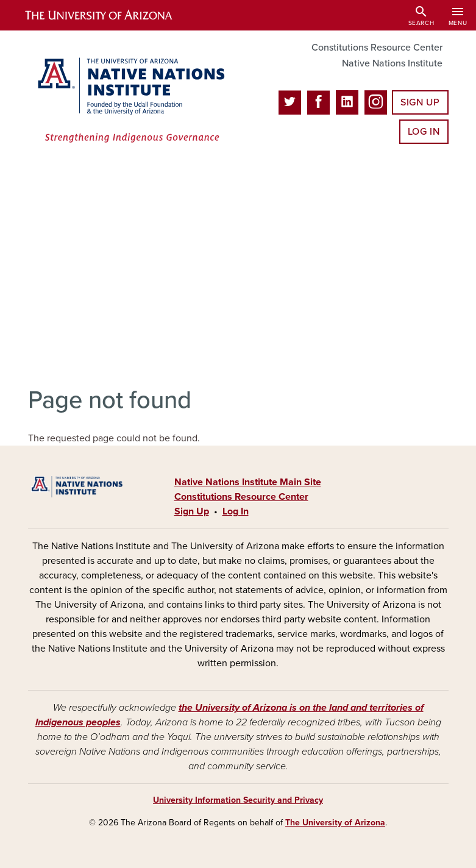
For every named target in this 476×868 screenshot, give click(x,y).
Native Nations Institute (392, 63)
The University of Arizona (335, 823)
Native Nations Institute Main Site (248, 482)
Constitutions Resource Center (377, 48)
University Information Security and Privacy (238, 800)
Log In (424, 132)
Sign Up (420, 102)
